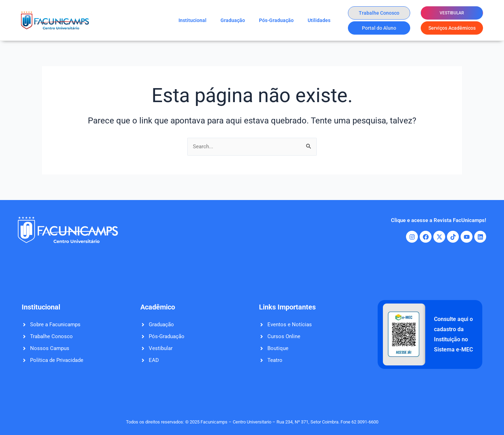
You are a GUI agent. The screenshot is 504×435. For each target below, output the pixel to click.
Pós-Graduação (276, 20)
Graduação (233, 20)
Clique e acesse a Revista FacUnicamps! (436, 220)
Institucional (192, 20)
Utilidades (319, 20)
